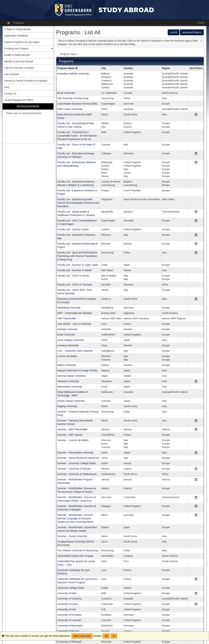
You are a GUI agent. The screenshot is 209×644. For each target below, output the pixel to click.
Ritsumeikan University (70, 387)
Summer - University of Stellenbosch (77, 474)
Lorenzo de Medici (67, 356)
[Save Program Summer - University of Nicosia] (196, 469)
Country (128, 68)
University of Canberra (69, 599)
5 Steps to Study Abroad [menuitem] (18, 29)
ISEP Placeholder (67, 318)
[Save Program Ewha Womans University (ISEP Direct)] (196, 115)
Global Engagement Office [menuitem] (19, 100)
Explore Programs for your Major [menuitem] (22, 42)
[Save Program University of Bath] (196, 593)
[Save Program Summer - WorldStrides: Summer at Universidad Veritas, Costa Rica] (196, 497)
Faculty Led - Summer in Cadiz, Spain (78, 265)
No (114, 636)
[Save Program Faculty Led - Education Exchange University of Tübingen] (196, 154)
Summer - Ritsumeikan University (75, 453)
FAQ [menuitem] (7, 87)
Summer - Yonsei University (72, 536)
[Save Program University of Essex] (196, 604)
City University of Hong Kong (73, 98)
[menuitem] (28, 123)
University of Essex (68, 604)
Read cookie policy (82, 636)
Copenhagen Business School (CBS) (77, 104)
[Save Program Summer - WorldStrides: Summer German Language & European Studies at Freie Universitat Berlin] (196, 515)
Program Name (67, 68)
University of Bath (67, 593)
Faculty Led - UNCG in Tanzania (75, 285)
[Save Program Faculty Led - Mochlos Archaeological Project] (196, 244)
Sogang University (67, 406)
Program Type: (69, 54)
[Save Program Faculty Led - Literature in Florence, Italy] (196, 235)
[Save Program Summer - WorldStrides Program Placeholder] (196, 480)
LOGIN (201, 23)
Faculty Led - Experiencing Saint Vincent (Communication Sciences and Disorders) (78, 203)
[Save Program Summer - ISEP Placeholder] (196, 430)
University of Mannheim (70, 626)
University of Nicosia (68, 631)
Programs (19, 23)
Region (166, 68)
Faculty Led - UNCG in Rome (73, 276)
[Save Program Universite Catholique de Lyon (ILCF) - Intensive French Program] (196, 579)
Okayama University (68, 381)
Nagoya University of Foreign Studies (77, 370)
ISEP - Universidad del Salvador (75, 313)
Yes (106, 636)
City (104, 68)
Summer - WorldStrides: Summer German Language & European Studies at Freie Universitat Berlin (75, 518)
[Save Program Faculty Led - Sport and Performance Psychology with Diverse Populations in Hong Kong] (196, 253)
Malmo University (67, 365)
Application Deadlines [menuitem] (16, 36)
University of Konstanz (69, 615)
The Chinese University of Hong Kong (78, 550)
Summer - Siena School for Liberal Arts (78, 458)
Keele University (66, 335)
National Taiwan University (72, 376)
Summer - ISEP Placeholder (73, 429)
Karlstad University (67, 329)
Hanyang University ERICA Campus (77, 299)
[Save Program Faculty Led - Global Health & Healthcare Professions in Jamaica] (196, 212)
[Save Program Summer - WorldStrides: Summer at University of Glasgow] (196, 506)
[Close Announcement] (201, 41)
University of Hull (66, 609)
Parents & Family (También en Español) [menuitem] (26, 81)
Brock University (66, 93)
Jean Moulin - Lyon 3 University (74, 324)
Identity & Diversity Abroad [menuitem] (19, 61)
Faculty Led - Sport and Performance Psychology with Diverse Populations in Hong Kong (77, 256)
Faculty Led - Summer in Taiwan (75, 270)
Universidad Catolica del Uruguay (75, 556)
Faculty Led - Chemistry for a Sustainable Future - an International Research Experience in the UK (77, 136)
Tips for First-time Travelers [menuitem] (19, 68)
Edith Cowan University (70, 109)
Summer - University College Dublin (77, 463)
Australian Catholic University (73, 74)
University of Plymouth (69, 642)
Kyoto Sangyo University (71, 340)
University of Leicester (69, 620)
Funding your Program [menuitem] (16, 49)
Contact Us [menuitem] (10, 94)
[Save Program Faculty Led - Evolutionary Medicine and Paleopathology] (196, 163)
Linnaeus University (68, 345)
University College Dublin (71, 588)
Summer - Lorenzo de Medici (73, 440)
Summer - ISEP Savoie (70, 435)
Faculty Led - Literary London (73, 229)
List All (173, 32)
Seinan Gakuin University (71, 401)
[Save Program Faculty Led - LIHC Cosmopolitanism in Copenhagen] (196, 221)
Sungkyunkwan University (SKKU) (76, 542)
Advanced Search (192, 32)
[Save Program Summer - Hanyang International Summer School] (196, 421)
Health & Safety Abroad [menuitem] (17, 55)
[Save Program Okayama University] (196, 381)
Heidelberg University (69, 308)
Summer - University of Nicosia (74, 469)
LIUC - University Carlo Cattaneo (75, 351)
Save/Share (196, 68)
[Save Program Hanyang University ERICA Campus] (196, 299)
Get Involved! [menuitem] (12, 74)
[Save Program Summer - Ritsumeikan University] (196, 453)
